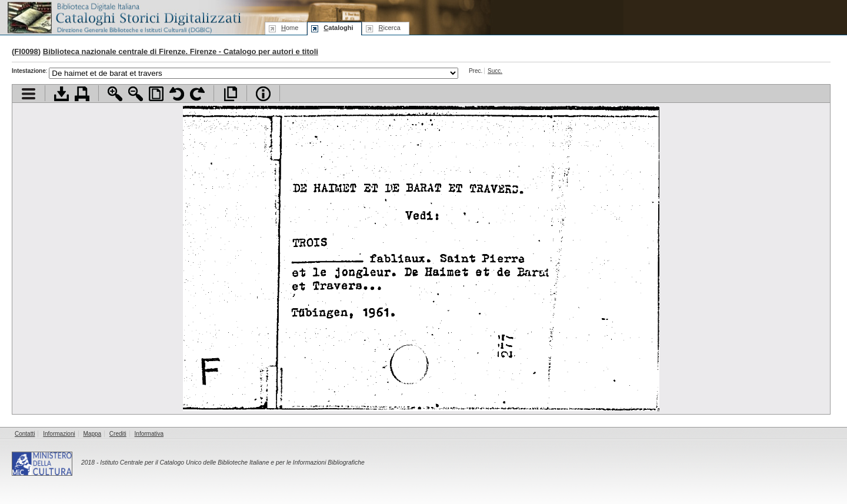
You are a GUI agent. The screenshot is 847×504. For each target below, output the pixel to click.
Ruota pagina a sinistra (177, 94)
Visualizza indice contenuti (29, 94)
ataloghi (338, 28)
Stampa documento (82, 94)
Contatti (25, 434)
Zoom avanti (115, 94)
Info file (263, 94)
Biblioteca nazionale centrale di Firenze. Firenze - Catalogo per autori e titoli (181, 51)
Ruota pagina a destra (197, 94)
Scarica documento (61, 94)
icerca (389, 28)
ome (290, 28)
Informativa (149, 434)
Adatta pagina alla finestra (156, 94)
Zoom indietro (136, 94)
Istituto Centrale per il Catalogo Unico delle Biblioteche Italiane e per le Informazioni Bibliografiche (232, 463)
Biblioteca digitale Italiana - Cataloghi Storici (124, 17)
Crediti (118, 434)
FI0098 (26, 51)
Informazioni (59, 434)
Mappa (93, 434)
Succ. (495, 71)
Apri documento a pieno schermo (230, 94)
